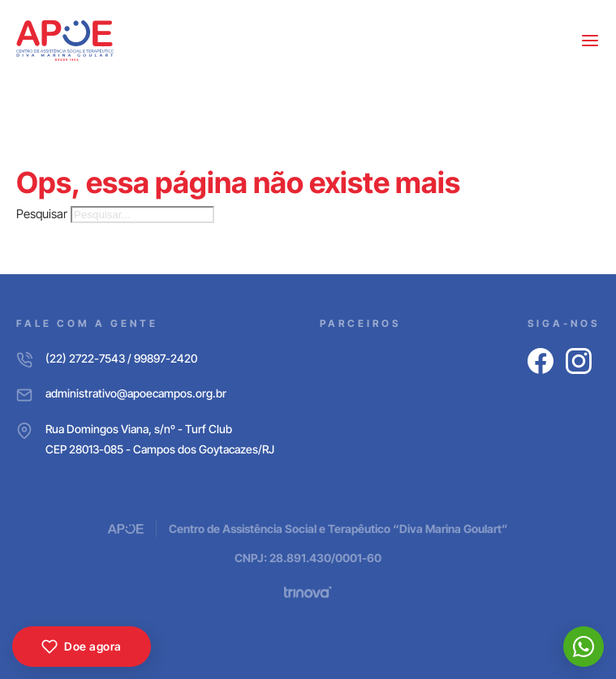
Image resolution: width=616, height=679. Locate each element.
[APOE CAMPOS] (65, 41)
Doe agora (82, 647)
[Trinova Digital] (308, 592)
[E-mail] (145, 393)
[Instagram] (579, 361)
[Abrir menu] (590, 41)
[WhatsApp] (584, 647)
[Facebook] (541, 361)
